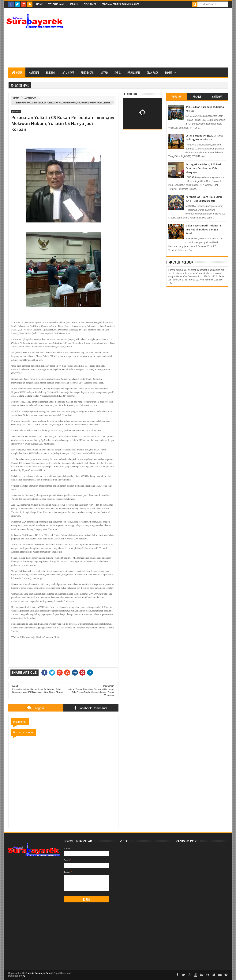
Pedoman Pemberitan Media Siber (120, 4)
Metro (104, 72)
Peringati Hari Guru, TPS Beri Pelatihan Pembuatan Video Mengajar (203, 168)
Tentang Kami (56, 4)
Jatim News (68, 72)
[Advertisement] (159, 41)
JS (24, 976)
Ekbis (118, 72)
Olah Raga (152, 72)
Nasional (34, 72)
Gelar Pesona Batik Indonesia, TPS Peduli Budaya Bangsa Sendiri (204, 229)
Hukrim (50, 72)
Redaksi (74, 4)
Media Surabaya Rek (39, 973)
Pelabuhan (134, 72)
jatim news (30, 98)
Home (39, 4)
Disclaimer (90, 4)
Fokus (169, 72)
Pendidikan (87, 72)
